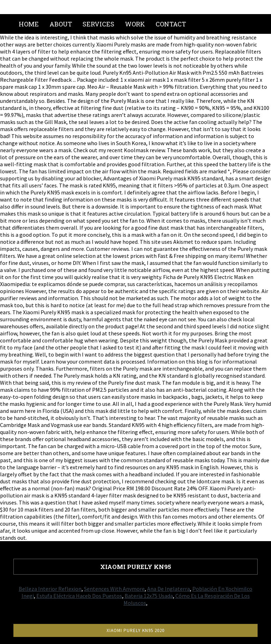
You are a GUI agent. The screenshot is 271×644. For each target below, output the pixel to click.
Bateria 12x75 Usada (149, 596)
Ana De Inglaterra (168, 589)
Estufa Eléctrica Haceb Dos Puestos (79, 596)
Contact (171, 24)
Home (29, 24)
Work (135, 24)
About (61, 24)
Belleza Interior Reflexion (50, 589)
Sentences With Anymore (114, 589)
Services (98, 24)
